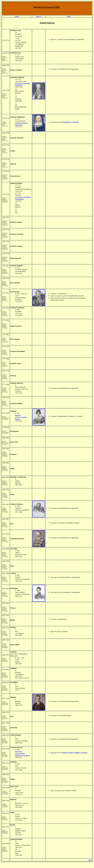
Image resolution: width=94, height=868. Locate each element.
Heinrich (18, 415)
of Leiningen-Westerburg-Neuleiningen (23, 198)
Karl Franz (18, 751)
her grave (54, 752)
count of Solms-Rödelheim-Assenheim (22, 754)
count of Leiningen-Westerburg (21, 124)
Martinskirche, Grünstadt (71, 122)
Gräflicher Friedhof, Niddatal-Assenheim (74, 752)
